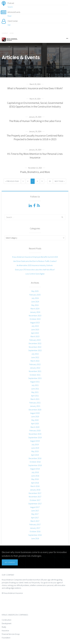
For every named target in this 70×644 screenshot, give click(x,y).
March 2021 (35, 399)
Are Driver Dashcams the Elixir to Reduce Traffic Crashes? (35, 261)
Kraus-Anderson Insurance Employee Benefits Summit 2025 (35, 257)
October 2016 (35, 531)
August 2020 (35, 413)
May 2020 (35, 420)
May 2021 (35, 392)
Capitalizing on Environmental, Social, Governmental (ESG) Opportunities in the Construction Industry (35, 105)
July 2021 (35, 385)
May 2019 (35, 451)
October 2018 (35, 462)
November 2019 (35, 434)
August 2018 (35, 469)
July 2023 (35, 326)
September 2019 (35, 437)
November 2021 (35, 371)
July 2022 (35, 354)
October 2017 (35, 500)
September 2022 (35, 350)
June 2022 (35, 357)
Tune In (10, 7)
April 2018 (35, 483)
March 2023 (35, 336)
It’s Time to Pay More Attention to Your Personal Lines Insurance (35, 156)
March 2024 (35, 309)
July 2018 (35, 472)
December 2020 (35, 410)
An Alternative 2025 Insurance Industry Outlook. (35, 265)
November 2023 (35, 316)
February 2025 (35, 295)
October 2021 (35, 375)
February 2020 (35, 430)
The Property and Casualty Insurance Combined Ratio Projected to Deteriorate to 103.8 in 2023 (35, 137)
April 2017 (35, 518)
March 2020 (35, 427)
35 (50, 181)
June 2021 (35, 389)
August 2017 (35, 507)
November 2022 (35, 347)
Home (4, 74)
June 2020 (35, 416)
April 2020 (35, 423)
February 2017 (35, 524)
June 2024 (35, 302)
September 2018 (35, 465)
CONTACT (5, 33)
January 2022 (35, 368)
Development (7, 623)
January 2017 (35, 528)
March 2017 (35, 521)
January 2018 (35, 490)
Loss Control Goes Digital (35, 274)
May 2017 (35, 514)
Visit (9, 25)
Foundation (6, 638)
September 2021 (35, 378)
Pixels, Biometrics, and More (35, 172)
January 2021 (35, 406)
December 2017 (35, 493)
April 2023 (35, 333)
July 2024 (35, 298)
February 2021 (35, 403)
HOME (12, 33)
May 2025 (35, 291)
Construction (7, 620)
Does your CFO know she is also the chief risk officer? (35, 270)
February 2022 (35, 364)
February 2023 (35, 340)
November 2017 (35, 497)
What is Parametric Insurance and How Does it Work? (35, 88)
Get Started (10, 562)
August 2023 (35, 323)
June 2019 (35, 448)
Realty (4, 627)
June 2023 (35, 330)
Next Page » (60, 181)
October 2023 (35, 319)
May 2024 (35, 305)
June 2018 (35, 476)
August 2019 (35, 441)
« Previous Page (12, 181)
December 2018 (35, 458)
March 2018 (35, 486)
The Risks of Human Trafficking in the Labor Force (35, 121)
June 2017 (35, 511)
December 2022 (35, 343)
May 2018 (35, 479)
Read (9, 16)
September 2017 (35, 504)
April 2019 (35, 455)
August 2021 (35, 382)
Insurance (5, 631)
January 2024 (35, 312)
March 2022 (35, 361)
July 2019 (35, 444)
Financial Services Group (11, 634)
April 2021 (35, 396)
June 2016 (35, 538)
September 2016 (35, 535)
